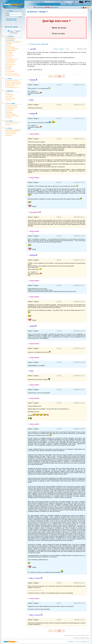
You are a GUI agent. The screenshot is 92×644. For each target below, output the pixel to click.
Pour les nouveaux (12, 73)
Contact (9, 125)
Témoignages (10, 109)
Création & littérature (12, 49)
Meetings (9, 66)
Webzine (9, 91)
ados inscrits (51, 7)
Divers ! (9, 57)
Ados (8, 78)
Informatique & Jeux (12, 59)
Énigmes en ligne (85, 638)
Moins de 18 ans (58, 28)
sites (8, 128)
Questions (9, 111)
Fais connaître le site (12, 123)
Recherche (86, 4)
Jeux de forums (11, 64)
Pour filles (9, 54)
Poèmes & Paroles (12, 105)
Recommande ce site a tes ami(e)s (73, 635)
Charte (70, 4)
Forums (9, 36)
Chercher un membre (13, 81)
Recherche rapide (11, 27)
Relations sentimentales (13, 42)
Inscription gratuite (11, 20)
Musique (9, 100)
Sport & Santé (11, 63)
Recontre (9, 135)
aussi (9, 121)
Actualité (9, 68)
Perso (9, 11)
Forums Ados (78, 4)
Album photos (10, 86)
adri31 (33, 49)
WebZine (64, 4)
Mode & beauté (11, 98)
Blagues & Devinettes (13, 116)
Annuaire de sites (11, 132)
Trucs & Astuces (11, 114)
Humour (9, 45)
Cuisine (9, 70)
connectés (38, 7)
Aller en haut (86, 635)
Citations (9, 117)
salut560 (33, 326)
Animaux (10, 71)
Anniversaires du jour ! (13, 87)
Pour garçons (10, 56)
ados (10, 103)
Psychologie (10, 95)
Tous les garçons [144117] (14, 82)
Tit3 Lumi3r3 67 (35, 212)
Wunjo (31, 100)
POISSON (33, 80)
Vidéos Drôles (11, 40)
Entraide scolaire (11, 61)
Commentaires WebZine (13, 75)
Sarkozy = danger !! (59, 49)
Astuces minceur (11, 134)
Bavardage (10, 52)
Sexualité (9, 44)
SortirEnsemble (11, 51)
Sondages (9, 112)
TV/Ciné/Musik (11, 47)
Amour (8, 93)
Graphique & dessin (12, 107)
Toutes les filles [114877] (14, 84)
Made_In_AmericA (36, 578)
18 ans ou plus (57, 33)
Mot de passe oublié (11, 19)
